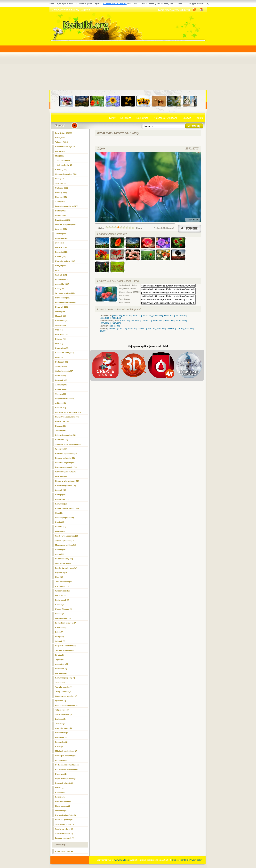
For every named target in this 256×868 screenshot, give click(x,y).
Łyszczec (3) (61, 701)
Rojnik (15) (60, 522)
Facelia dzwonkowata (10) (66, 568)
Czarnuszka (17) (62, 499)
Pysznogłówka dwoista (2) (66, 769)
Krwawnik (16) (61, 504)
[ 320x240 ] (122, 329)
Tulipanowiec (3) (62, 710)
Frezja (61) (60, 357)
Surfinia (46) (61, 376)
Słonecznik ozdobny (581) (66, 174)
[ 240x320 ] (132, 329)
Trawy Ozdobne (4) (63, 692)
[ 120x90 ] (180, 329)
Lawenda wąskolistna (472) (67, 206)
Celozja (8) (60, 605)
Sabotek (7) (60, 641)
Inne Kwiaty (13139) (64, 133)
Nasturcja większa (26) (65, 463)
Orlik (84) (59, 330)
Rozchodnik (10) (62, 586)
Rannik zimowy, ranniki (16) (67, 508)
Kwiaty (113, 118)
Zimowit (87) (61, 325)
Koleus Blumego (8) (64, 609)
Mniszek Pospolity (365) (65, 225)
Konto (200, 118)
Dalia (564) (60, 179)
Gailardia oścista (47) (64, 371)
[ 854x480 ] (115, 326)
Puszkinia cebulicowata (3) (67, 705)
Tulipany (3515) (62, 142)
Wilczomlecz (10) (63, 591)
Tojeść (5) (60, 660)
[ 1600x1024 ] (157, 321)
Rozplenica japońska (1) (66, 815)
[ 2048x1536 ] (116, 318)
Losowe (187, 118)
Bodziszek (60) (62, 362)
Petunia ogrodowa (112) (65, 302)
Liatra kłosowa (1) (63, 806)
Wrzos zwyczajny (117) (65, 293)
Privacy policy (196, 860)
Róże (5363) (60, 138)
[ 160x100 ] (151, 329)
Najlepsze (126, 118)
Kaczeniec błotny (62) (64, 353)
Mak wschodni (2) (64, 165)
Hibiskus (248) (61, 238)
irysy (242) (60, 243)
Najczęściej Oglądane (165, 118)
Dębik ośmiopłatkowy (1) (66, 779)
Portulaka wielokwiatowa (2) (67, 765)
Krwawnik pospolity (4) (65, 678)
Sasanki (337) (61, 229)
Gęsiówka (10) (61, 573)
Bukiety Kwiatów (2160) (65, 147)
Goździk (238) (61, 247)
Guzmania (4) (61, 673)
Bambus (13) (61, 527)
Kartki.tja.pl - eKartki (64, 851)
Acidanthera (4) (62, 664)
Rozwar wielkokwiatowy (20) (67, 481)
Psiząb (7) (60, 637)
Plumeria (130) (61, 279)
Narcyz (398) (61, 215)
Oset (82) (59, 344)
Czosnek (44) (61, 394)
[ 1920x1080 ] (181, 321)
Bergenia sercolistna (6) (66, 646)
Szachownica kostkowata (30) (68, 444)
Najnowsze (142, 118)
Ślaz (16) (59, 513)
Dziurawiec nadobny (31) (66, 435)
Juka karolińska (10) (64, 582)
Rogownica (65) (62, 348)
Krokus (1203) (61, 170)
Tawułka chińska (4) (64, 687)
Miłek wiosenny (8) (63, 618)
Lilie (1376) (60, 151)
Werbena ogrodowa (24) (65, 472)
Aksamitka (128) (62, 284)
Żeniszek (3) (60, 719)
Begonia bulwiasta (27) (65, 458)
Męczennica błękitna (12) (66, 545)
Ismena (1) (60, 788)
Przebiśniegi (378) (63, 220)
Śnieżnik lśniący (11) (64, 559)
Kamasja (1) (60, 792)
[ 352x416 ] (112, 329)
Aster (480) (60, 202)
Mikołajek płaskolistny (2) (66, 751)
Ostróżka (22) (61, 476)
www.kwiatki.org (122, 860)
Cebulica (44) (61, 389)
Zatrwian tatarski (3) (64, 714)
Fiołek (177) (60, 270)
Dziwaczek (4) (61, 669)
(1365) (60, 156)
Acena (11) (60, 554)
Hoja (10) (59, 577)
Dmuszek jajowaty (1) (64, 783)
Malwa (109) (60, 312)
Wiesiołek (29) (61, 449)
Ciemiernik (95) (62, 321)
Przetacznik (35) (62, 421)
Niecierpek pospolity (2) (65, 756)
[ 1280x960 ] (157, 315)
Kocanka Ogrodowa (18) (66, 486)
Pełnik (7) (59, 632)
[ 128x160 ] (161, 329)
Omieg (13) (60, 531)
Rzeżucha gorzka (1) (64, 820)
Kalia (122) (60, 289)
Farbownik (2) (61, 737)
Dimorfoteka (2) (62, 733)
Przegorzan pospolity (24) (66, 467)
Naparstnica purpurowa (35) (67, 417)
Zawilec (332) (61, 234)
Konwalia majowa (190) (65, 261)
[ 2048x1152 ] (116, 323)
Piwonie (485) (61, 197)
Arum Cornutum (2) (64, 728)
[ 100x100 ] (189, 329)
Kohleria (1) (60, 797)
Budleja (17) (60, 495)
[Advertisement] (128, 66)
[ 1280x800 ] (135, 321)
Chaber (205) (61, 257)
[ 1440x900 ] (146, 321)
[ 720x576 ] (127, 315)
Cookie (175, 860)
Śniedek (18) (61, 490)
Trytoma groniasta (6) (64, 650)
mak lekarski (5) (64, 160)
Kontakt (184, 860)
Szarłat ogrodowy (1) (64, 829)
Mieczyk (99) (61, 316)
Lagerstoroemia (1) (63, 801)
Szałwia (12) (60, 550)
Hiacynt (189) (61, 266)
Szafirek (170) (61, 275)
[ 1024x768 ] (147, 315)
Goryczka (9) (61, 595)
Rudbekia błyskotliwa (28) (66, 453)
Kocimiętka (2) (61, 742)
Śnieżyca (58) (61, 366)
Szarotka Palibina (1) (64, 833)
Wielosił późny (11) (63, 563)
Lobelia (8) (60, 614)
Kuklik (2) (59, 746)
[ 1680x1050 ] (169, 321)
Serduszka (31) (62, 440)
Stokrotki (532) (62, 188)
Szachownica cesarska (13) (67, 536)
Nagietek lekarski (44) (65, 399)
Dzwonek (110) (62, 307)
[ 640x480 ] (117, 315)
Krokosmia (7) (61, 627)
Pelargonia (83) (62, 334)
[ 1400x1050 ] (181, 315)
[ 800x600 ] (136, 315)
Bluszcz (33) (61, 426)
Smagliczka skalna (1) (65, 824)
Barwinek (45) (61, 380)
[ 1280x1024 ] (169, 315)
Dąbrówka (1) (61, 774)
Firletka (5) (60, 655)
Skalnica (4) (60, 682)
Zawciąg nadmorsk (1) (65, 838)
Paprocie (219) (61, 252)
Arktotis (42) (61, 403)
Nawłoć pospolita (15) (65, 518)
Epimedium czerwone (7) (66, 623)
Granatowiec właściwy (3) (66, 696)
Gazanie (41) (61, 408)
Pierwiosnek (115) (63, 298)
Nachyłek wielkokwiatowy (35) (68, 412)
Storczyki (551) (62, 183)
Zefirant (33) (60, 431)
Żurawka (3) (60, 724)
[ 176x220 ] (141, 329)
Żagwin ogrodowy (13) (65, 540)
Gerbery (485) (61, 192)
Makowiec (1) (61, 811)
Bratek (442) (60, 211)
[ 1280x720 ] (124, 321)
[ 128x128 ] (170, 329)
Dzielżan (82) (61, 339)
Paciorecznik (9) (62, 600)
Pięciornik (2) (61, 760)
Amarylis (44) (61, 385)
